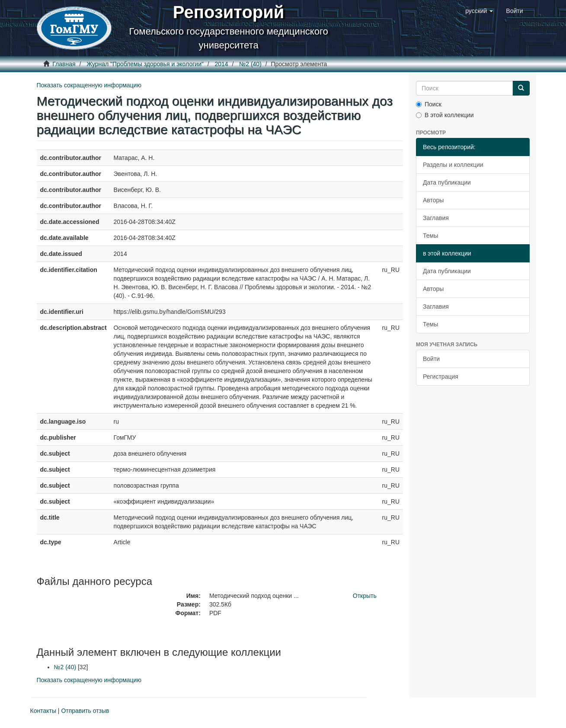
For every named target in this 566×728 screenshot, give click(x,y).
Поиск (429, 104)
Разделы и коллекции (453, 165)
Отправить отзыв (85, 711)
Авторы (433, 200)
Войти (431, 359)
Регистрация (441, 377)
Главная (64, 64)
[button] (479, 11)
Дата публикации (447, 182)
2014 (222, 64)
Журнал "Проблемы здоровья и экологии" (145, 64)
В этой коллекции (445, 115)
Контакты (43, 711)
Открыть (365, 596)
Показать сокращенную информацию (89, 85)
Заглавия (436, 218)
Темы (430, 236)
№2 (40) (250, 64)
